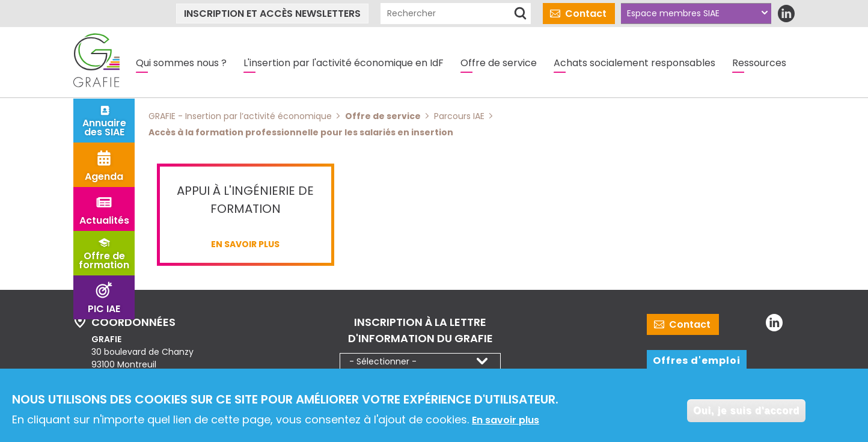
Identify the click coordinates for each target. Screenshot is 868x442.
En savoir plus (506, 424)
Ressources (759, 63)
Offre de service (499, 63)
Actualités (104, 220)
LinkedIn (786, 14)
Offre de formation (104, 260)
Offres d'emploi (697, 361)
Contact (586, 14)
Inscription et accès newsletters (272, 14)
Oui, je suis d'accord (746, 413)
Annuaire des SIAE (104, 127)
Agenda (104, 176)
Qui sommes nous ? (181, 63)
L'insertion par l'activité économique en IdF (344, 63)
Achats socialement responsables (634, 63)
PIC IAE (104, 309)
